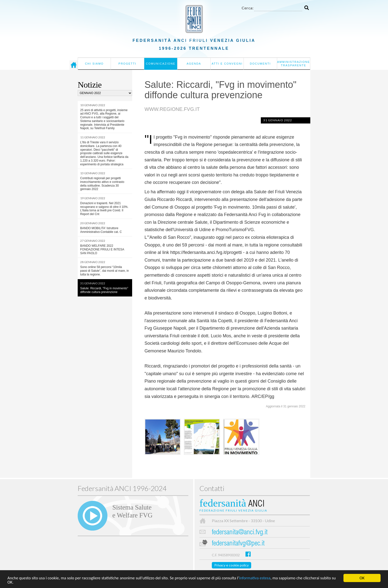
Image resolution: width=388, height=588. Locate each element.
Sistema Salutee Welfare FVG (132, 511)
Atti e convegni (227, 64)
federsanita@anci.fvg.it (240, 533)
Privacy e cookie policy (231, 565)
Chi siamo (94, 64)
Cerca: (247, 8)
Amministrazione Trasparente (294, 64)
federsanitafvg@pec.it (238, 544)
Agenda (194, 64)
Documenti (260, 64)
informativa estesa (255, 578)
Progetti (127, 64)
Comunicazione (161, 64)
